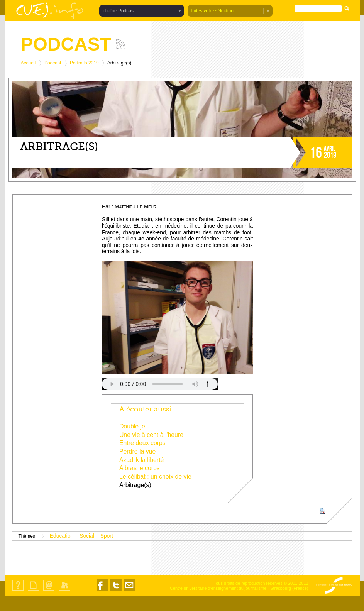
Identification (65, 590)
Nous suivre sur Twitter (116, 591)
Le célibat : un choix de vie (155, 476)
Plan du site (33, 590)
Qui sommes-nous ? (18, 590)
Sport (107, 536)
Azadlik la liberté (141, 460)
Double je (132, 426)
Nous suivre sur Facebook (102, 591)
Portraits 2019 (84, 63)
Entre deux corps (142, 443)
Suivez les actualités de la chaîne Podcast (121, 44)
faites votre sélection (212, 11)
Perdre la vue (137, 451)
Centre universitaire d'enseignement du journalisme (218, 588)
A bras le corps (140, 468)
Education (62, 536)
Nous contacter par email (129, 591)
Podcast (126, 11)
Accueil (28, 63)
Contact (49, 590)
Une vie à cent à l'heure (151, 435)
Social (87, 536)
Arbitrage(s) (135, 485)
